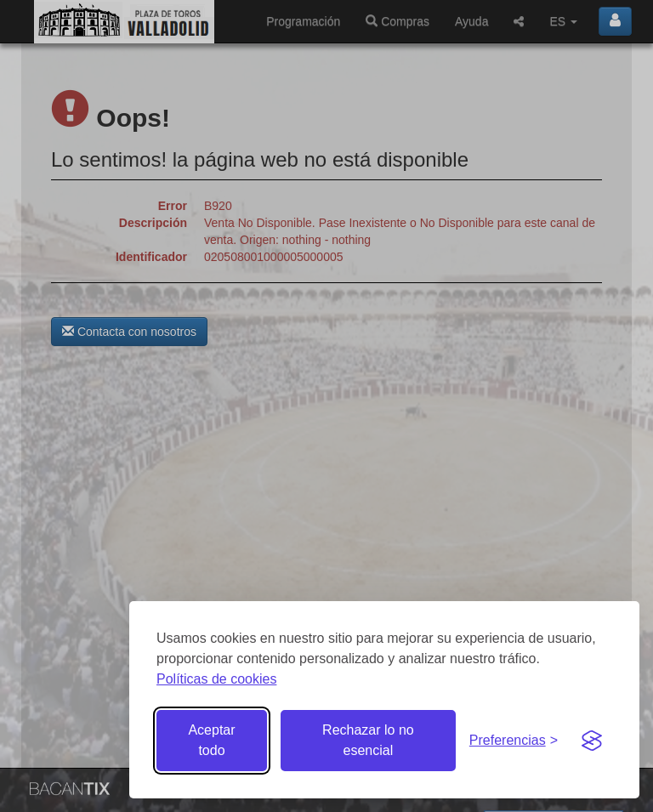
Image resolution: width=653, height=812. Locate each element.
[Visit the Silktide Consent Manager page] (592, 741)
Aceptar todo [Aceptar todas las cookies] (211, 740)
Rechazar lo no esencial (368, 740)
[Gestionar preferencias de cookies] (514, 741)
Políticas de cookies (216, 679)
